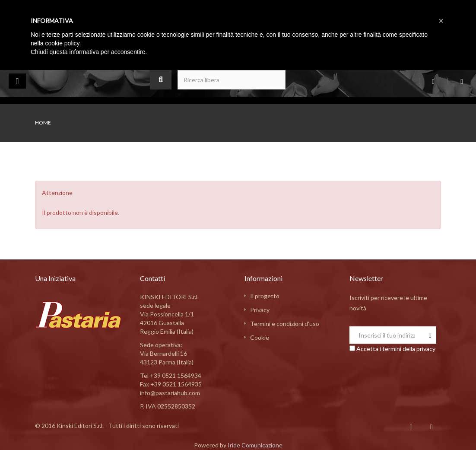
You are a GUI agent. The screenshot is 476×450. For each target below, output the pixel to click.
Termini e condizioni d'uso (285, 324)
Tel (171, 375)
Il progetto (265, 296)
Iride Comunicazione (255, 445)
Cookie (260, 337)
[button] (441, 21)
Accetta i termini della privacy (396, 349)
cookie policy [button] (62, 43)
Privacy (260, 310)
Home (43, 123)
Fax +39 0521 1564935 (171, 384)
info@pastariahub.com (170, 393)
